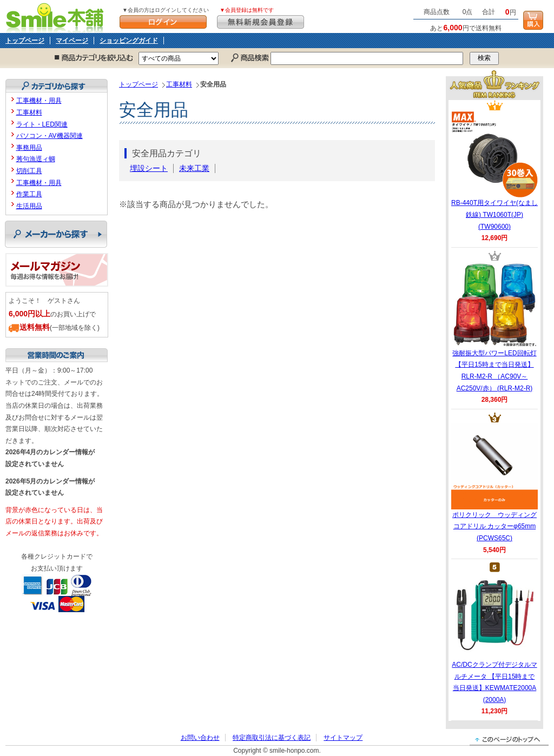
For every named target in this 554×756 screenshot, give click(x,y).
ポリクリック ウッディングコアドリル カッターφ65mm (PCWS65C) (494, 482)
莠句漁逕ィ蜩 (36, 159)
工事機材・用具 (39, 101)
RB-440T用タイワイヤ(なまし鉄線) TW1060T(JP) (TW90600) (494, 170)
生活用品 (29, 206)
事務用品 (29, 148)
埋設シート (149, 168)
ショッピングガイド (129, 41)
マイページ (72, 41)
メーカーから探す (56, 234)
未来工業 (194, 168)
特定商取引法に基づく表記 (272, 738)
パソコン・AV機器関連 (50, 136)
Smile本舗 (57, 16)
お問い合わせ (200, 738)
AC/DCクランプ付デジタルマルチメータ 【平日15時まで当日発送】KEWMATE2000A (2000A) (494, 638)
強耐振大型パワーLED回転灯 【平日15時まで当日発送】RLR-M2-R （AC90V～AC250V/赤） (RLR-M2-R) (494, 327)
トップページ (25, 41)
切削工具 (29, 171)
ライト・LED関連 (42, 124)
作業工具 (29, 194)
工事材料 (179, 84)
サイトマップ (343, 738)
